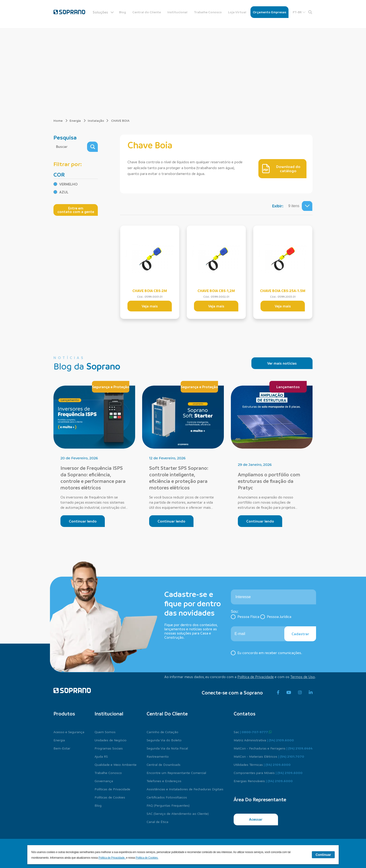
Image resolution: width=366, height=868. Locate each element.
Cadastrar (300, 634)
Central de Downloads (164, 764)
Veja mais (150, 306)
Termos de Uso (303, 677)
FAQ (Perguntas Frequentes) (168, 805)
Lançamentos (288, 387)
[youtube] (289, 693)
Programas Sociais (109, 748)
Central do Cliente (147, 12)
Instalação (96, 120)
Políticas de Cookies (110, 797)
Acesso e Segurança (69, 732)
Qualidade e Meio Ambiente (116, 764)
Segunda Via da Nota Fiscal (167, 748)
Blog (123, 12)
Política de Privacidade (256, 677)
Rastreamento (158, 756)
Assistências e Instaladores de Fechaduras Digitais (185, 789)
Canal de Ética (157, 822)
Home (61, 120)
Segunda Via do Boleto (164, 740)
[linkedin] (311, 693)
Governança (104, 781)
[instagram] (300, 693)
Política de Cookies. (147, 858)
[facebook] (278, 693)
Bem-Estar (62, 748)
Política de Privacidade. (112, 858)
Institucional (177, 12)
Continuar (323, 855)
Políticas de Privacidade (112, 789)
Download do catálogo (281, 169)
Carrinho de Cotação (162, 732)
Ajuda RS (101, 756)
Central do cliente (167, 714)
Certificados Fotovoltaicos (167, 797)
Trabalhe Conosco (208, 12)
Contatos (245, 714)
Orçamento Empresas (269, 12)
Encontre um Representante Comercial (176, 773)
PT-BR (299, 12)
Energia (78, 120)
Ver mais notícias (282, 363)
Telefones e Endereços (164, 781)
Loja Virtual (237, 12)
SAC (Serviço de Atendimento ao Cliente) (178, 813)
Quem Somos (105, 732)
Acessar (256, 819)
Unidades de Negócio (111, 740)
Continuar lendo (83, 521)
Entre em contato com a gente (76, 210)
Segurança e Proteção (111, 387)
